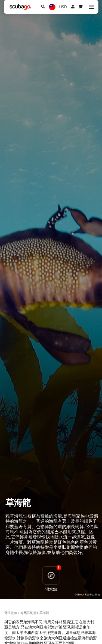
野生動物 (11, 613)
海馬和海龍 (29, 613)
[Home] (20, 7)
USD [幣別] (63, 7)
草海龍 (44, 613)
